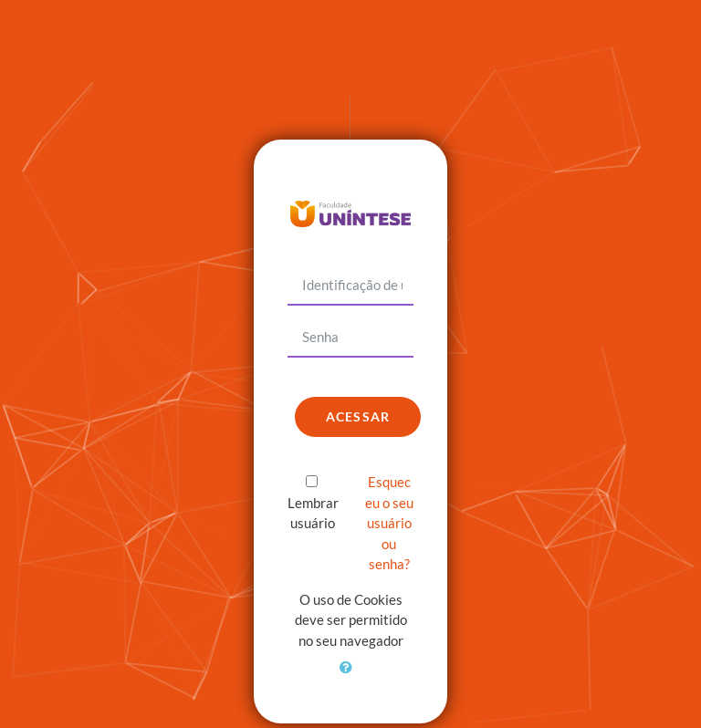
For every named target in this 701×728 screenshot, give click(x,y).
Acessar (358, 416)
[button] (350, 678)
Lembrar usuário (313, 513)
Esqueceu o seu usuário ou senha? (389, 523)
